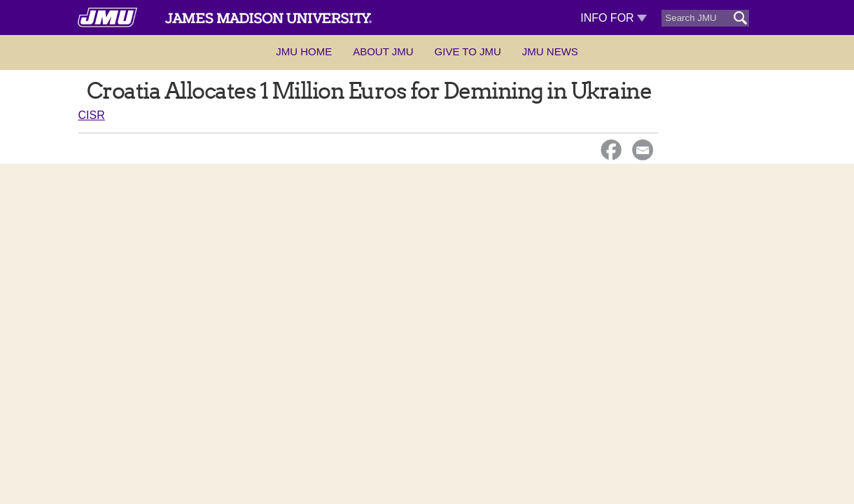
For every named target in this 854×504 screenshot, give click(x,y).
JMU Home (304, 51)
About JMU (383, 51)
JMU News (550, 51)
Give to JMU (468, 51)
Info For (614, 18)
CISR (92, 115)
